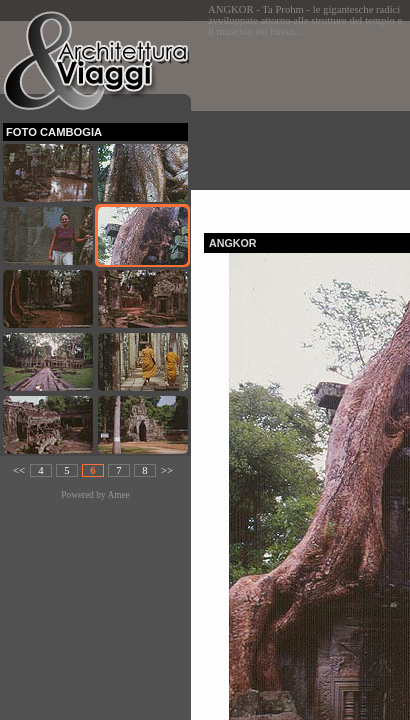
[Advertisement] (307, 121)
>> (167, 470)
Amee (118, 495)
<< (19, 470)
